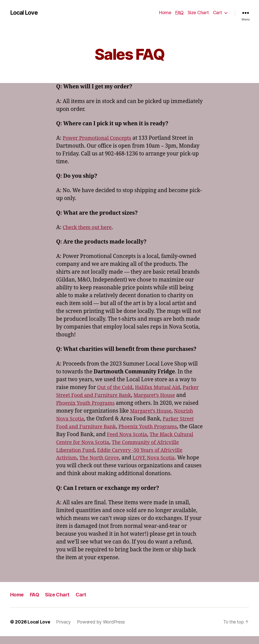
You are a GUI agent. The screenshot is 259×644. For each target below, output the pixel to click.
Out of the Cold (116, 387)
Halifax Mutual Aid (161, 387)
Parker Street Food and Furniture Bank (105, 395)
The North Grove (157, 458)
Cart (218, 13)
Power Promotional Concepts (99, 138)
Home (165, 13)
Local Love (25, 13)
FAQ (179, 13)
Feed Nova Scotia (180, 435)
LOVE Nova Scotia (79, 466)
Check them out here (89, 227)
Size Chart (198, 13)
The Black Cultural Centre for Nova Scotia (108, 442)
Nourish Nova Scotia (82, 419)
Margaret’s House (179, 395)
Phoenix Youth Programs (98, 403)
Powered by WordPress (103, 630)
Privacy (64, 630)
